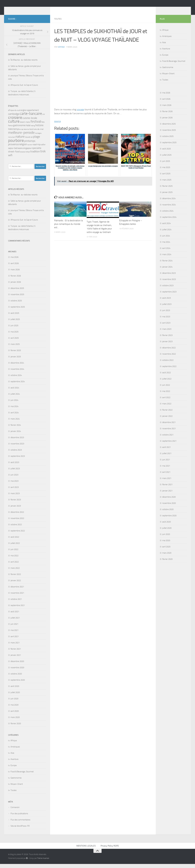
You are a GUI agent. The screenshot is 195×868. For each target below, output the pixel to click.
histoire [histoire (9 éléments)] (39, 129)
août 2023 (15, 466)
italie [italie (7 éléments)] (10, 133)
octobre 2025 (16, 305)
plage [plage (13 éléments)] (37, 141)
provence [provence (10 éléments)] (13, 148)
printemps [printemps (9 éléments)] (30, 145)
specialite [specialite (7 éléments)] (37, 152)
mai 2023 (14, 485)
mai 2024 (14, 410)
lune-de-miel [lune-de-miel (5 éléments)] (38, 133)
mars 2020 (15, 721)
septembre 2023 (18, 460)
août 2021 (15, 616)
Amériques (15, 751)
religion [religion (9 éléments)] (23, 148)
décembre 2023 (17, 442)
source (57, 125)
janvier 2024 (16, 435)
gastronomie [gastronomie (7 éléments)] (19, 129)
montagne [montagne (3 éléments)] (38, 137)
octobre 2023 (16, 454)
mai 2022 (14, 560)
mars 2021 (15, 647)
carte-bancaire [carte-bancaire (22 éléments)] (31, 118)
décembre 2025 (17, 292)
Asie (12, 757)
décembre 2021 (17, 591)
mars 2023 (15, 497)
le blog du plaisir (27, 9)
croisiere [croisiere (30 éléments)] (15, 122)
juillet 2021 (15, 622)
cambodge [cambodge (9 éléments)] (14, 118)
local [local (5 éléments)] (31, 133)
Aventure (14, 763)
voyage (61, 51)
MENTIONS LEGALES (86, 850)
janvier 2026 (16, 286)
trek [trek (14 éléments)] (43, 155)
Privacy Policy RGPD (110, 850)
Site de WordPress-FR (20, 830)
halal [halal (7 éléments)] (28, 129)
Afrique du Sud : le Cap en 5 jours (24, 89)
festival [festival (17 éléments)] (36, 126)
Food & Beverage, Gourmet (22, 776)
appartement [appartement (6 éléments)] (33, 114)
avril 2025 (15, 342)
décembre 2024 (17, 367)
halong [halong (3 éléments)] (33, 130)
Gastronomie (16, 782)
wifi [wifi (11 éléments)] (10, 159)
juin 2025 (14, 330)
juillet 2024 (15, 398)
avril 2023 (15, 491)
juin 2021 (14, 628)
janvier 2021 (16, 659)
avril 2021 (15, 640)
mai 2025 (14, 336)
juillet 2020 (15, 696)
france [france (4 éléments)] (10, 130)
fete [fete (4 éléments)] (43, 126)
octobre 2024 (16, 379)
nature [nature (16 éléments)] (20, 141)
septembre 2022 (18, 535)
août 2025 (15, 317)
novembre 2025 (17, 298)
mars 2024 (15, 423)
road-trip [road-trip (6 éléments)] (37, 148)
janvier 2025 (16, 361)
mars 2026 (15, 274)
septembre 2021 (18, 609)
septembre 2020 (18, 684)
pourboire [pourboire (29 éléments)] (16, 145)
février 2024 (16, 429)
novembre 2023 (17, 448)
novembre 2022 (17, 522)
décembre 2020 (17, 665)
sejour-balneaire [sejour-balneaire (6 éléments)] (15, 152)
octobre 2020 (16, 678)
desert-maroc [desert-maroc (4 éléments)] (25, 126)
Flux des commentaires (20, 824)
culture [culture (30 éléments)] (14, 125)
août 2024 (15, 392)
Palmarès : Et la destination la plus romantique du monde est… (68, 228)
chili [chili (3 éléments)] (44, 118)
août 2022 (15, 541)
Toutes (58, 23)
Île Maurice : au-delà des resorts (24, 64)
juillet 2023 (15, 473)
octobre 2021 (16, 603)
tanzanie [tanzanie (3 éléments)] (23, 156)
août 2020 (15, 690)
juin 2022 (14, 553)
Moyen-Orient (17, 788)
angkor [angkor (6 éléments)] (24, 114)
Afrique (14, 745)
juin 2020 (14, 703)
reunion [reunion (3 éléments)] (30, 149)
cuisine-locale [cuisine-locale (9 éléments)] (30, 122)
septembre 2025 (18, 311)
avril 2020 (15, 715)
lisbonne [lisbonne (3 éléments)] (26, 133)
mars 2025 (15, 348)
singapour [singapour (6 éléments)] (27, 152)
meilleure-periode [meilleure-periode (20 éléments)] (21, 137)
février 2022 (16, 578)
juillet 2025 (15, 323)
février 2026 (16, 280)
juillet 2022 (15, 547)
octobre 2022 (16, 529)
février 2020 (16, 728)
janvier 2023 (16, 510)
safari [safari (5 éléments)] (43, 149)
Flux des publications (19, 818)
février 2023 (16, 504)
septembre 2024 (18, 386)
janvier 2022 (16, 585)
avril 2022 (15, 566)
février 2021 (16, 653)
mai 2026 (14, 261)
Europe (14, 769)
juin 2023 (14, 479)
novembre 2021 (17, 597)
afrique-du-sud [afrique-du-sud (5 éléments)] (14, 114)
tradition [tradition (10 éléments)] (35, 156)
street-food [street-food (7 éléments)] (14, 156)
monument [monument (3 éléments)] (12, 141)
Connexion (15, 811)
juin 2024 (14, 404)
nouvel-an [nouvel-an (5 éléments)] (29, 141)
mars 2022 (15, 572)
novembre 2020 (17, 672)
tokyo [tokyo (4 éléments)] (28, 156)
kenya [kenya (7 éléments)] (16, 133)
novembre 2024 (17, 373)
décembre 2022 (17, 516)
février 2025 (16, 354)
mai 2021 (14, 634)
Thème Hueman (43, 862)
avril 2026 (15, 267)
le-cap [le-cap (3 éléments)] (21, 133)
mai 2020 (14, 709)
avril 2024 (15, 417)
